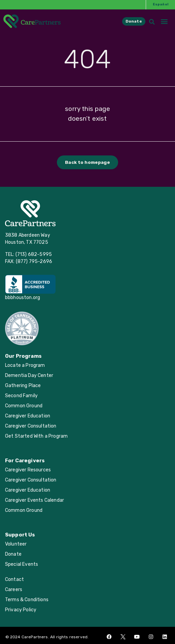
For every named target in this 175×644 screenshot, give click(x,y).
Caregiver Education (28, 416)
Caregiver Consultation (31, 426)
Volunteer (16, 544)
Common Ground (24, 406)
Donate (13, 554)
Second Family (21, 396)
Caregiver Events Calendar (34, 500)
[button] (164, 17)
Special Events (22, 564)
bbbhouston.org (23, 298)
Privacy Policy (21, 610)
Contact (14, 579)
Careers (14, 590)
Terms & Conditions (27, 600)
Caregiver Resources (28, 470)
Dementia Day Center (29, 375)
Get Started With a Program (36, 436)
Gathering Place (23, 386)
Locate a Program (25, 365)
